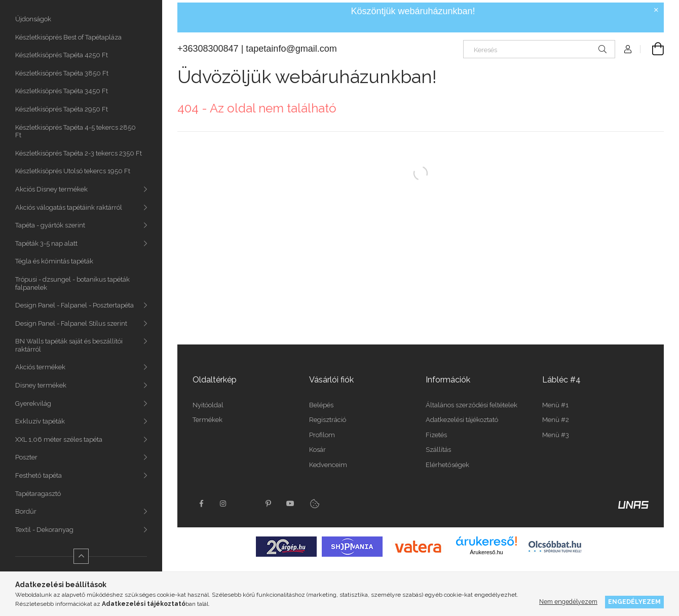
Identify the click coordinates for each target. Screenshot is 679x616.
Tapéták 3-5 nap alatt (46, 243)
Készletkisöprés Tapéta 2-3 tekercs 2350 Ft (79, 153)
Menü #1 (555, 405)
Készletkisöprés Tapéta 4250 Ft (62, 55)
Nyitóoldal (208, 405)
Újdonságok (33, 19)
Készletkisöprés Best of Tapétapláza (68, 37)
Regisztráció (328, 420)
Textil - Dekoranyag (44, 530)
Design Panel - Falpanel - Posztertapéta (74, 305)
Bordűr (26, 511)
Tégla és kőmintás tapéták (54, 261)
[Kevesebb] (81, 556)
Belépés (321, 405)
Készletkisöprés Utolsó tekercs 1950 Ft (73, 171)
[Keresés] (539, 49)
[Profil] (628, 49)
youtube (290, 504)
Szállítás (438, 450)
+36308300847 (208, 49)
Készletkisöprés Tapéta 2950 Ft (62, 109)
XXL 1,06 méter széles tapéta (59, 439)
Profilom (322, 435)
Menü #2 (556, 420)
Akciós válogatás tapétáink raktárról (69, 207)
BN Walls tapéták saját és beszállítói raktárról (69, 345)
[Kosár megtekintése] (652, 49)
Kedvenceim (328, 465)
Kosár (317, 450)
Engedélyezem (634, 602)
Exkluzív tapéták (40, 421)
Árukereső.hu (486, 552)
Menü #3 (556, 435)
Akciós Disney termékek (51, 189)
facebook (201, 504)
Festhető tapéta (39, 475)
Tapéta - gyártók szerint (50, 225)
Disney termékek (41, 385)
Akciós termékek (40, 367)
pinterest (268, 504)
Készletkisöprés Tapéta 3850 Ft (62, 73)
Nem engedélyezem (568, 602)
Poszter (26, 457)
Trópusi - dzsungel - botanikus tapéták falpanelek (72, 283)
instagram (223, 504)
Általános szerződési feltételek (471, 405)
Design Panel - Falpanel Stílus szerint (71, 323)
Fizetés (436, 435)
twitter (246, 504)
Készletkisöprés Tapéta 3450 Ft (62, 91)
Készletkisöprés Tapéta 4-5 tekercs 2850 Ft (76, 131)
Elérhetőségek (447, 465)
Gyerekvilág (33, 403)
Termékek (208, 420)
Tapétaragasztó (38, 494)
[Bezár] (656, 10)
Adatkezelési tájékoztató (462, 420)
